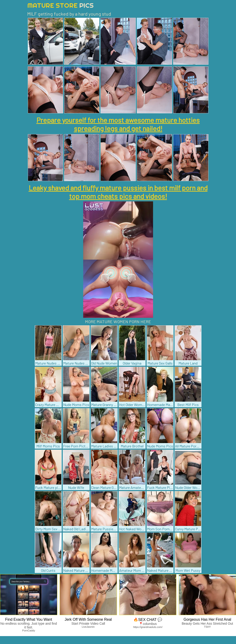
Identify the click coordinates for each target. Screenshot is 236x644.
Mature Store (60, 5)
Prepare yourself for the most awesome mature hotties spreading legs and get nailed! (118, 124)
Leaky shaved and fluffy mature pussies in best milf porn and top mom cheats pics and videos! (118, 192)
